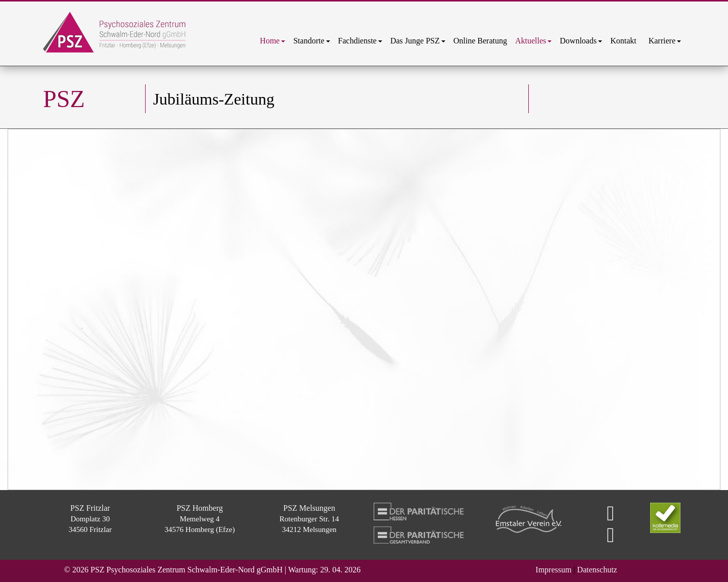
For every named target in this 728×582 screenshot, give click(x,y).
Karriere (665, 41)
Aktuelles (533, 41)
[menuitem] (272, 41)
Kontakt (625, 41)
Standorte (311, 41)
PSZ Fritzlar (90, 508)
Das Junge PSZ (418, 41)
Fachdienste (360, 41)
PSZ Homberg (200, 508)
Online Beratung (480, 41)
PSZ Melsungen (309, 508)
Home (272, 41)
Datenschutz (597, 570)
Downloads (581, 41)
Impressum (553, 570)
